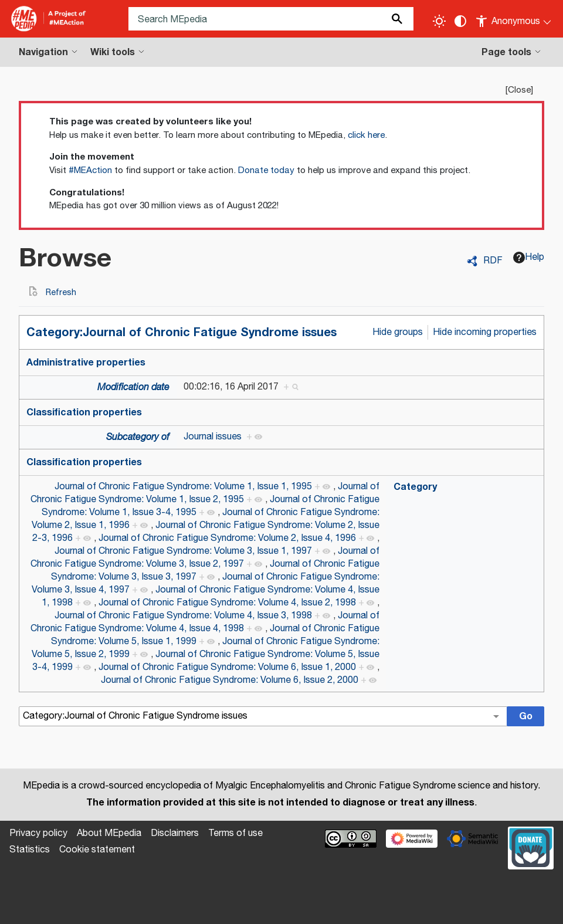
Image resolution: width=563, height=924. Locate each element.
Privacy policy (38, 833)
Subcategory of (138, 437)
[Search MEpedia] (271, 19)
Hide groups (398, 332)
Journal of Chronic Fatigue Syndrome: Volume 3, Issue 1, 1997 (183, 551)
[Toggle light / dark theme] (439, 21)
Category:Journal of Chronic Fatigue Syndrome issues (182, 332)
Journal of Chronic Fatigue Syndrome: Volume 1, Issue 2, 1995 (205, 493)
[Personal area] (514, 19)
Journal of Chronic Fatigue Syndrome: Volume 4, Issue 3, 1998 (183, 616)
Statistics (30, 850)
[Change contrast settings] (460, 21)
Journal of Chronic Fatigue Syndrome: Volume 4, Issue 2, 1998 (227, 603)
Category (415, 487)
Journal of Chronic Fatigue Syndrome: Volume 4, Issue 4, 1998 (205, 622)
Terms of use (235, 833)
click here (366, 135)
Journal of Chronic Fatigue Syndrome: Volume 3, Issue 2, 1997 (205, 558)
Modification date (133, 387)
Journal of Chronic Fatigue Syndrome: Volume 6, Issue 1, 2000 (227, 667)
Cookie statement (97, 850)
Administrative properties (86, 363)
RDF (493, 261)
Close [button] (519, 90)
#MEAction (90, 170)
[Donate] (531, 847)
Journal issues (213, 437)
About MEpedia (109, 833)
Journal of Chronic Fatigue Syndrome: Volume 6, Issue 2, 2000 (230, 680)
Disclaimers (175, 833)
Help (529, 257)
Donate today (266, 170)
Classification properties (84, 412)
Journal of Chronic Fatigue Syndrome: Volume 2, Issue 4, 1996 (227, 538)
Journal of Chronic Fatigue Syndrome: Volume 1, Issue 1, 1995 (183, 487)
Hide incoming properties (485, 332)
